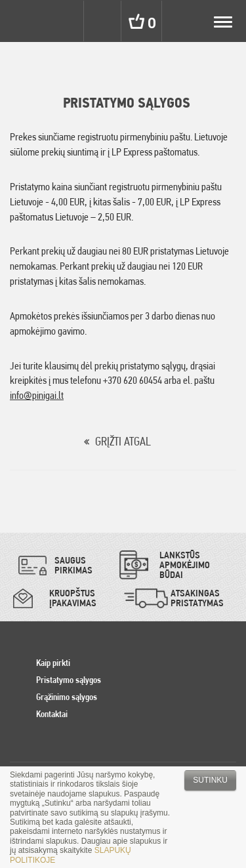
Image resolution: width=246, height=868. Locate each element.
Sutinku (210, 780)
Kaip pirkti (53, 663)
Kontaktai (52, 714)
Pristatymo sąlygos (69, 680)
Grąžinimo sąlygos (67, 697)
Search (104, 21)
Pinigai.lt (21, 21)
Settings (64, 21)
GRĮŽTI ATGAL (123, 441)
